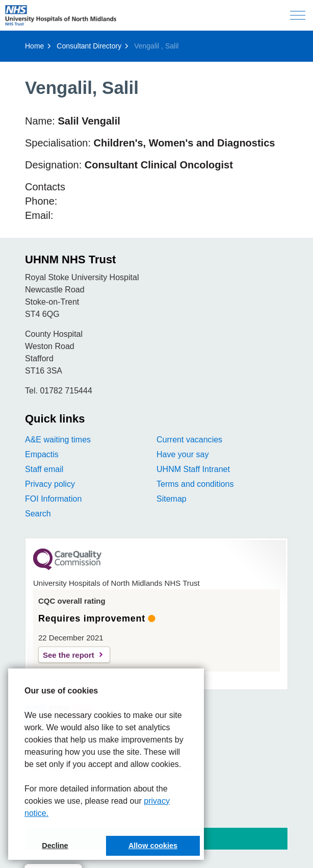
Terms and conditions (195, 484)
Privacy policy (50, 484)
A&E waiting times (58, 440)
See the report (69, 655)
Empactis (42, 454)
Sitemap (172, 499)
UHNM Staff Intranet (193, 469)
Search (38, 514)
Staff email (44, 469)
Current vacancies (189, 440)
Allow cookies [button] (153, 846)
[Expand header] (298, 15)
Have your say (182, 454)
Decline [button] (55, 846)
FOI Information (53, 499)
